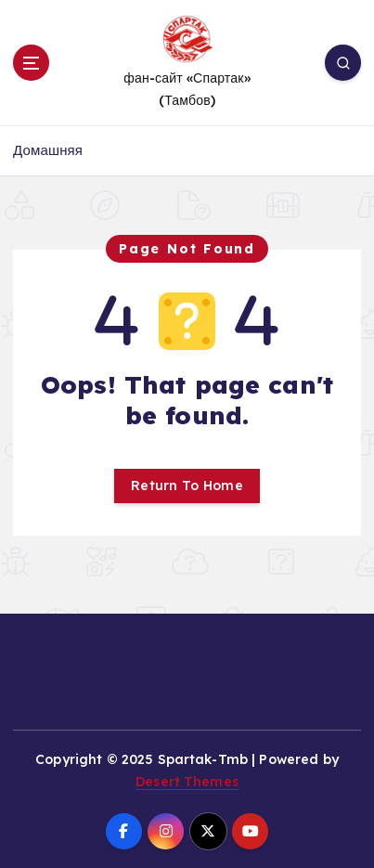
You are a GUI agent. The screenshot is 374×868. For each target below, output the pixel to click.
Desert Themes (187, 782)
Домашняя (48, 150)
